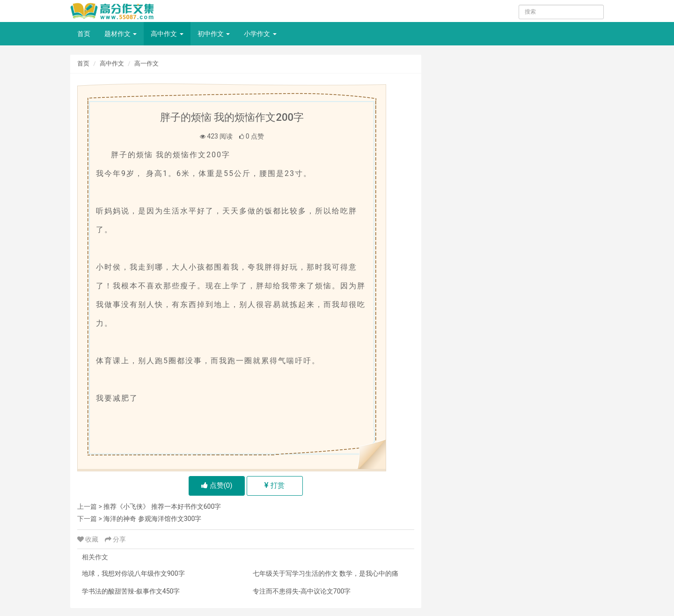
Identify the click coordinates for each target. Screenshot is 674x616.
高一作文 (147, 63)
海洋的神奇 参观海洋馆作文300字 (152, 519)
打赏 (275, 485)
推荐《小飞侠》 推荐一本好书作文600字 (162, 506)
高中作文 (167, 34)
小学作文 (260, 34)
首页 (84, 34)
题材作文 (121, 34)
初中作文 (214, 34)
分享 (115, 539)
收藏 (89, 539)
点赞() (217, 485)
